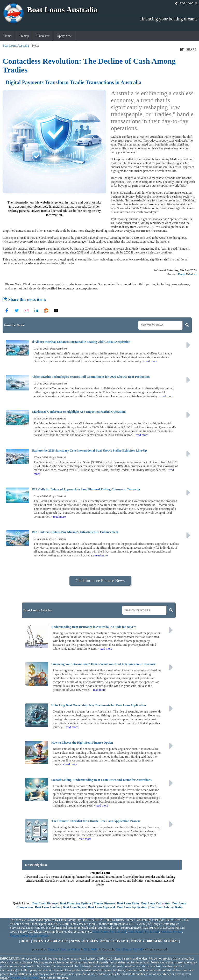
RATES (38, 941)
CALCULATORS (57, 941)
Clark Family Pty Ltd (129, 949)
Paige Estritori (187, 274)
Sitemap (24, 36)
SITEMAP (171, 941)
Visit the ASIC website (25, 978)
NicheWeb (90, 949)
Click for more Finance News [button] (100, 581)
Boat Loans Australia (16, 46)
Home (7, 36)
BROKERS (155, 941)
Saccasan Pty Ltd (171, 932)
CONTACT (121, 941)
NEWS (75, 941)
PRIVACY (138, 941)
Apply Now (64, 36)
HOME (26, 941)
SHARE (188, 49)
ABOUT (106, 941)
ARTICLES (90, 941)
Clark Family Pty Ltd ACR (109, 932)
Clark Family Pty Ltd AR (143, 932)
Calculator (43, 36)
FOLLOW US (186, 3)
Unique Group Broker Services (29, 935)
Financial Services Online (64, 949)
